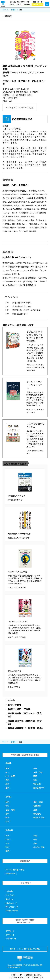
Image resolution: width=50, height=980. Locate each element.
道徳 (35, 780)
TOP (4, 10)
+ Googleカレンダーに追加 (20, 107)
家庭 (35, 768)
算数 (7, 780)
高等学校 (27, 5)
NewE (9, 899)
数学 (7, 814)
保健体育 (37, 806)
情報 (35, 843)
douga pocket (12, 911)
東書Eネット (38, 977)
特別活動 (37, 784)
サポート (10, 700)
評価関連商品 (11, 873)
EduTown (11, 903)
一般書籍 (12, 10)
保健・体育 (38, 772)
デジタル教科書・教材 (15, 870)
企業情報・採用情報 (32, 975)
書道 (35, 839)
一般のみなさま (38, 5)
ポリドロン (10, 895)
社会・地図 (10, 776)
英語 (35, 776)
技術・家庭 (38, 802)
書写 (7, 772)
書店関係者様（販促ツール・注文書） (25, 715)
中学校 (19, 5)
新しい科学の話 (15, 671)
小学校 (12, 5)
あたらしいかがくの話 (18, 621)
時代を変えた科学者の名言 (19, 534)
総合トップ (16, 975)
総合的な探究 (39, 847)
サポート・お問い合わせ (19, 977)
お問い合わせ (15, 705)
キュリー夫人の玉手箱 (18, 572)
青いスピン (12, 907)
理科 (7, 784)
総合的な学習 (39, 788)
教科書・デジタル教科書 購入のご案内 (25, 949)
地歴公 (8, 839)
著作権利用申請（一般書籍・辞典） (26, 728)
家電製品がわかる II (16, 496)
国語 (7, 768)
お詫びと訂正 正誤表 (19, 709)
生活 (7, 788)
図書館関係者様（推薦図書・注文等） (25, 722)
